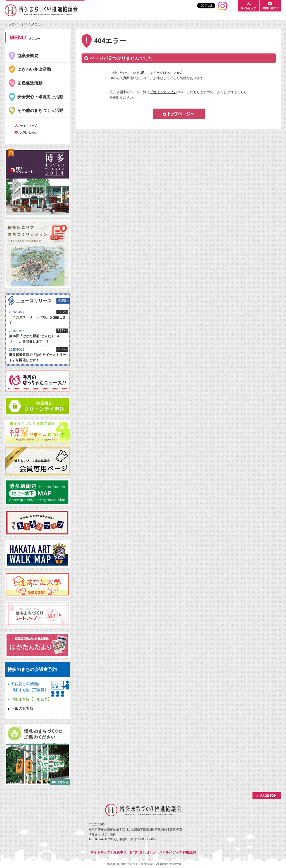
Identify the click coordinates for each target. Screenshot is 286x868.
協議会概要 (28, 56)
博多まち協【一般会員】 (31, 699)
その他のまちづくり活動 (40, 110)
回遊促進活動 (30, 83)
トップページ (15, 24)
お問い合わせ (139, 852)
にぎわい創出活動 (34, 69)
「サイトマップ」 (163, 92)
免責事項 (120, 852)
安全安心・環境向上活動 (40, 97)
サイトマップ (100, 852)
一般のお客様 (22, 708)
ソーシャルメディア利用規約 (174, 852)
